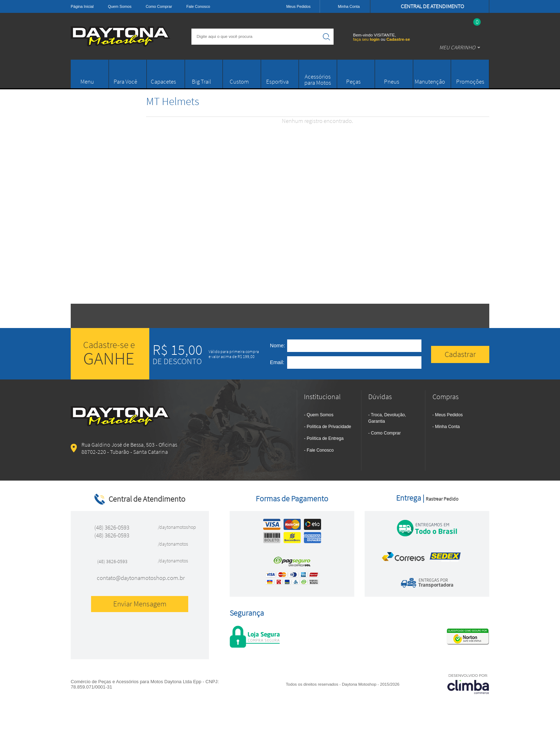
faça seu (367, 39)
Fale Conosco (198, 6)
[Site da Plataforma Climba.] (468, 684)
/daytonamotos (173, 544)
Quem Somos (120, 6)
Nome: (277, 346)
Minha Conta (447, 427)
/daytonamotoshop (175, 527)
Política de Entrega (325, 438)
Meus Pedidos (449, 415)
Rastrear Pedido (442, 499)
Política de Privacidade (329, 427)
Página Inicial (82, 6)
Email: (277, 362)
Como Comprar (159, 6)
